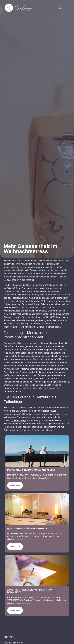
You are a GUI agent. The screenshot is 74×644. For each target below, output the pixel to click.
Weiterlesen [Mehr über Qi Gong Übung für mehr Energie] (15, 547)
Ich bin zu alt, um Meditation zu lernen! (31, 470)
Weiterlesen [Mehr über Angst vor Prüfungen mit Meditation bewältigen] (15, 610)
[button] (60, 8)
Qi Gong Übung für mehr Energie (27, 529)
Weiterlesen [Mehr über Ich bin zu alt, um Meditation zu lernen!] (15, 485)
